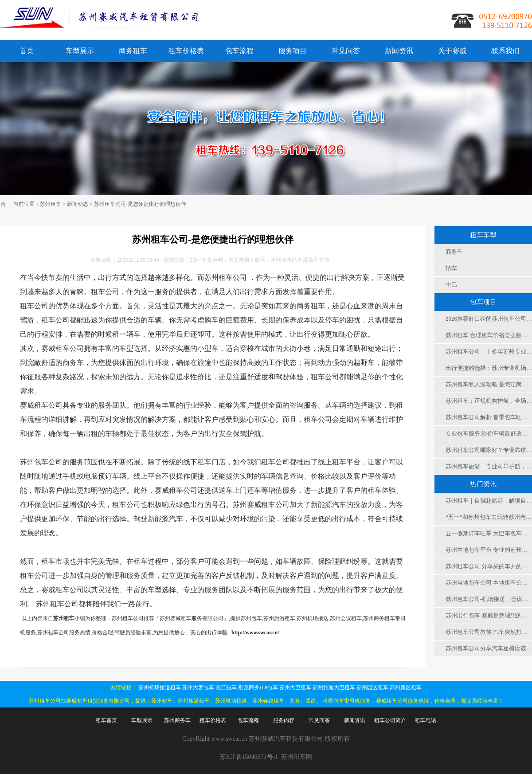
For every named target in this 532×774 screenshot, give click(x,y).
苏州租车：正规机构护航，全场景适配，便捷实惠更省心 (489, 401)
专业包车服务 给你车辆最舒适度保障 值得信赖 (489, 434)
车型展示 (80, 51)
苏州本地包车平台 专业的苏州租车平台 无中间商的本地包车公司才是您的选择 (489, 550)
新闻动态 (78, 204)
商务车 (454, 252)
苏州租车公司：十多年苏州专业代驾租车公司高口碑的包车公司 (489, 352)
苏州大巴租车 (295, 688)
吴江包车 (226, 688)
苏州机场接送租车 (160, 688)
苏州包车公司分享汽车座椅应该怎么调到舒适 (489, 648)
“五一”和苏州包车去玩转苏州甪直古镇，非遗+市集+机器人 (489, 517)
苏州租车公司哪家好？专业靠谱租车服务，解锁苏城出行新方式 (489, 450)
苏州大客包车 (198, 688)
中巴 (451, 285)
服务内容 (284, 720)
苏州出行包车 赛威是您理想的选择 (489, 615)
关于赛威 (452, 51)
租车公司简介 (390, 720)
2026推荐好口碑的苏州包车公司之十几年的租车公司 (489, 319)
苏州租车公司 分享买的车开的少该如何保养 (489, 566)
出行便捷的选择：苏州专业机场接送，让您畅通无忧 (489, 368)
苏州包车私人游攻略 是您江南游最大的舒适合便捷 (489, 384)
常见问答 (346, 51)
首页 (27, 51)
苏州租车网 (297, 757)
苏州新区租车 (406, 688)
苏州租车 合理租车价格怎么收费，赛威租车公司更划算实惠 (489, 335)
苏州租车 (51, 204)
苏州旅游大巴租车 (334, 688)
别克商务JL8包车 (258, 688)
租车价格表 (186, 51)
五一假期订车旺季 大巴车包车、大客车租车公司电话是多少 (489, 533)
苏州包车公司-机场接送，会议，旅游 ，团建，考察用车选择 (489, 599)
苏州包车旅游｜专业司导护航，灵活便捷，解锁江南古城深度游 (489, 466)
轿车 (451, 268)
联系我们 (505, 51)
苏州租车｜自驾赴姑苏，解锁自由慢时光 (489, 501)
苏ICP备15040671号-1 (249, 757)
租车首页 (106, 720)
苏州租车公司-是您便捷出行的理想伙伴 (140, 204)
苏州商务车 (177, 720)
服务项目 (293, 51)
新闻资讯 (399, 51)
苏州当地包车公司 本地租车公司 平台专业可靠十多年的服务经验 (489, 583)
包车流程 (239, 51)
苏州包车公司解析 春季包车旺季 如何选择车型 (489, 417)
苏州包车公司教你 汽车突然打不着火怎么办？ (489, 632)
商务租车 (133, 51)
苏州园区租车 (372, 688)
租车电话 (426, 720)
